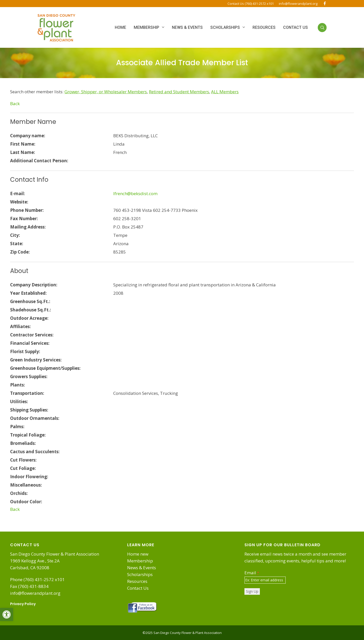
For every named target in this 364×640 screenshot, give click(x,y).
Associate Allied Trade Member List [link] (182, 63)
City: (15, 235)
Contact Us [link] (138, 588)
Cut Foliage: (23, 468)
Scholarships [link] (140, 574)
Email (252, 573)
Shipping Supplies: (29, 410)
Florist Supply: (25, 351)
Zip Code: (20, 252)
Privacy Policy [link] (23, 604)
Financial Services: (30, 343)
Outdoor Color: (26, 502)
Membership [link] (140, 561)
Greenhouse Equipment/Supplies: (45, 368)
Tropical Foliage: (28, 435)
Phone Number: (27, 210)
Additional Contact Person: (39, 161)
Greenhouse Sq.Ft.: (30, 301)
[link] (7, 614)
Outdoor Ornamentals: (35, 418)
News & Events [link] (142, 568)
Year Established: (28, 293)
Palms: (17, 427)
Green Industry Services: (36, 360)
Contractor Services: (32, 335)
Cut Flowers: (23, 460)
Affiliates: (20, 326)
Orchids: (19, 493)
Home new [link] (138, 554)
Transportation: (27, 393)
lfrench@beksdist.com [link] (135, 193)
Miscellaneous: (26, 485)
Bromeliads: (23, 443)
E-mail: (18, 193)
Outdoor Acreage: (29, 318)
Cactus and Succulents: (35, 452)
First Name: (23, 144)
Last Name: (23, 152)
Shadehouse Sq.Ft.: (31, 310)
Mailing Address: (28, 227)
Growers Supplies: (29, 376)
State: (17, 244)
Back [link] (15, 104)
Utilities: (19, 402)
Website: (19, 202)
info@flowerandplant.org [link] (298, 4)
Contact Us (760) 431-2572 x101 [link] (251, 4)
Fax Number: (24, 219)
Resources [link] (137, 581)
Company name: (28, 136)
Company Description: (34, 285)
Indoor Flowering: (29, 477)
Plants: (18, 385)
